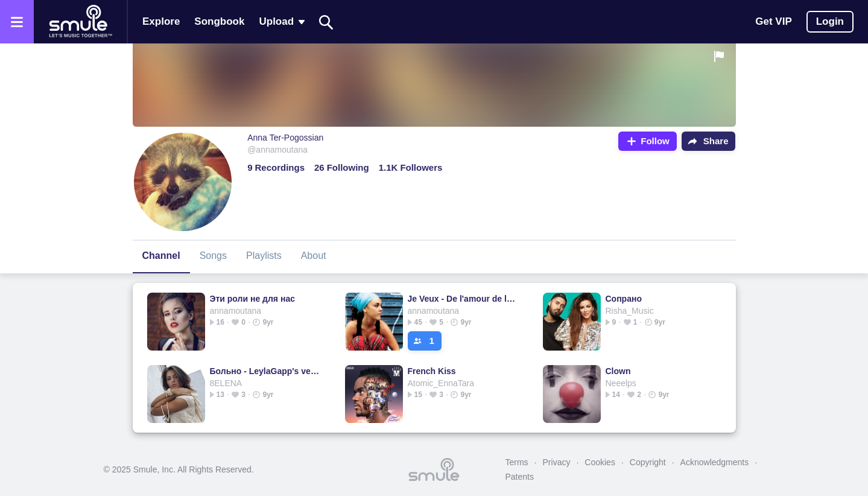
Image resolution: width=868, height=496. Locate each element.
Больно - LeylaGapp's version (265, 371)
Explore (161, 21)
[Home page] (80, 22)
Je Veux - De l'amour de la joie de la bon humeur (463, 299)
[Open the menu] (17, 22)
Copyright (648, 462)
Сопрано (624, 299)
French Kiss (432, 371)
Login (830, 21)
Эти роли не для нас (252, 299)
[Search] (326, 22)
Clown (618, 371)
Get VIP (773, 21)
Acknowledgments (715, 462)
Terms (517, 462)
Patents (520, 477)
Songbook (219, 21)
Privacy (557, 462)
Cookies (600, 462)
